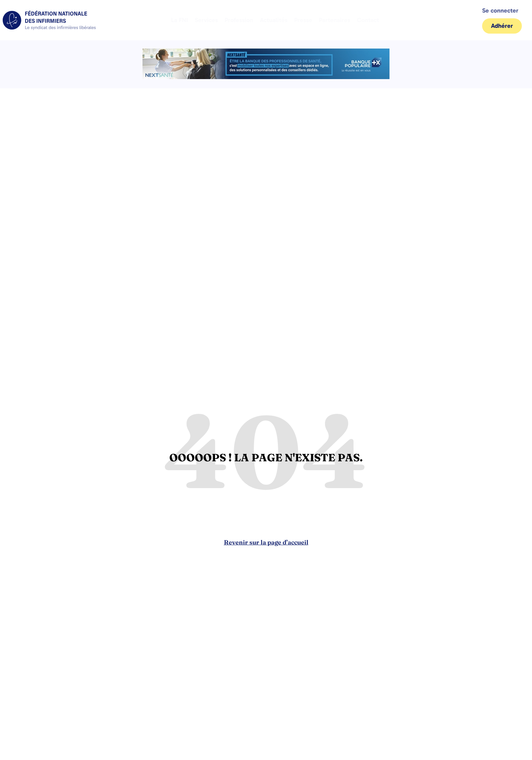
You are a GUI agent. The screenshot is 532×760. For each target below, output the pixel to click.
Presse (303, 20)
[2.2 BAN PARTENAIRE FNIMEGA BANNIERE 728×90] (266, 77)
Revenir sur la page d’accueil (266, 542)
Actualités (274, 20)
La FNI (179, 20)
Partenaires (335, 20)
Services (206, 20)
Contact (368, 20)
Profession (239, 20)
